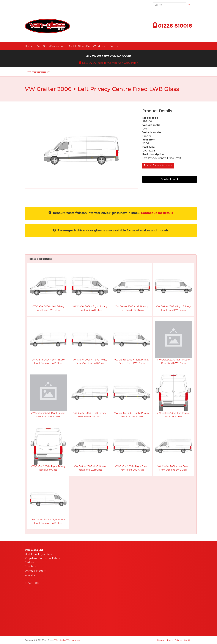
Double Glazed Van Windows (86, 46)
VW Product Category (38, 72)
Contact (115, 46)
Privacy (179, 640)
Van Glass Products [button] (50, 46)
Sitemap (161, 640)
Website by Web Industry (67, 640)
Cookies (188, 640)
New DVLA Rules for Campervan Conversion (110, 63)
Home (29, 46)
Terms (170, 640)
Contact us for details (157, 213)
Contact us (169, 179)
